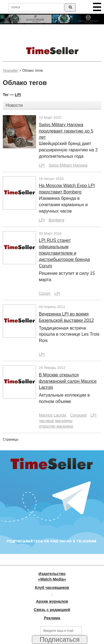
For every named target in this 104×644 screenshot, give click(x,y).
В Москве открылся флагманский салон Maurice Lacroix (68, 381)
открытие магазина (56, 426)
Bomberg (56, 220)
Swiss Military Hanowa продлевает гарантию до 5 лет (66, 131)
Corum (45, 293)
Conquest (78, 415)
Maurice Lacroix (53, 415)
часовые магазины (56, 421)
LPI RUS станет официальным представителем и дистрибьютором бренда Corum (64, 253)
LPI (18, 95)
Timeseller (10, 71)
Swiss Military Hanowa (68, 165)
